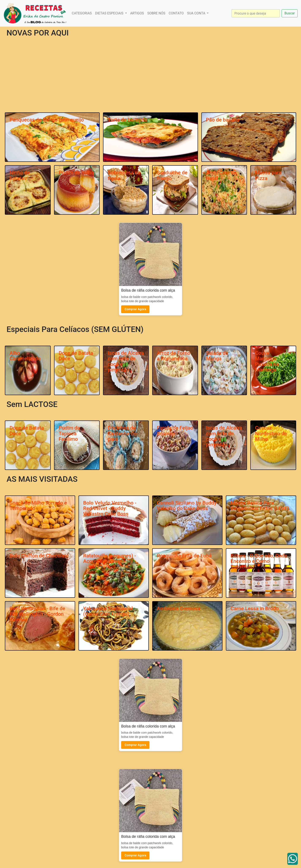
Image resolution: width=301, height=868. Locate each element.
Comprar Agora (135, 309)
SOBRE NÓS (156, 13)
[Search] (256, 13)
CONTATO (176, 13)
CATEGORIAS (82, 13)
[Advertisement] (150, 79)
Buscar (290, 13)
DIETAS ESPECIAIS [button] (110, 13)
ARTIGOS (137, 13)
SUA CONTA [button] (197, 13)
